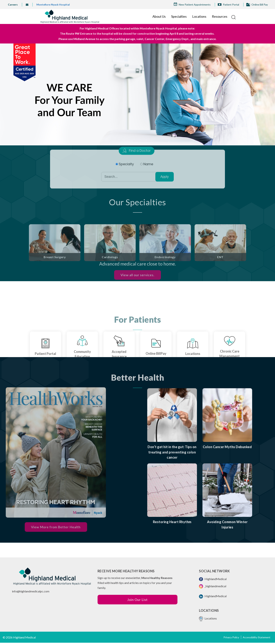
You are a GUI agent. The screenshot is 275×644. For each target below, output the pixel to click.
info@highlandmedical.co (28, 5)
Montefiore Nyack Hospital (53, 5)
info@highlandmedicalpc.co (29, 591)
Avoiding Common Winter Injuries (248, 525)
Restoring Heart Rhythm (193, 522)
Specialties (179, 16)
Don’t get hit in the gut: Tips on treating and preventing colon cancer (193, 452)
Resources (220, 16)
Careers (13, 5)
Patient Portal (231, 5)
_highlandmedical (213, 586)
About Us (159, 16)
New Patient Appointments (195, 5)
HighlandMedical (213, 579)
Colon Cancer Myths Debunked (248, 447)
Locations (199, 16)
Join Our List (137, 600)
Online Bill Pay (260, 5)
